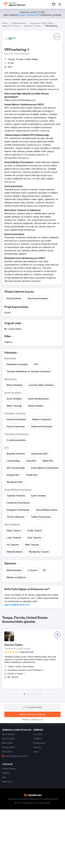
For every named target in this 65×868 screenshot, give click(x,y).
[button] (57, 37)
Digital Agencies (19, 23)
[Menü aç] (60, 4)
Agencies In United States (42, 23)
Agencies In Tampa (32, 26)
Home (5, 23)
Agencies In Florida (11, 26)
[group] (32, 655)
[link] (54, 4)
